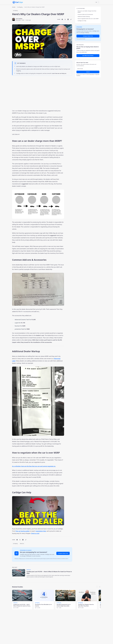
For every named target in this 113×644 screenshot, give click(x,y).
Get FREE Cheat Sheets (88, 56)
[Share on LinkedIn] (68, 19)
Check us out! (35, 533)
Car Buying (20, 7)
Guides (14, 7)
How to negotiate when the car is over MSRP (88, 19)
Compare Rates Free (63, 553)
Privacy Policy (92, 74)
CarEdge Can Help (82, 21)
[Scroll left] (97, 587)
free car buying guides (23, 531)
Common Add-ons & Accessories (85, 14)
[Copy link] (71, 19)
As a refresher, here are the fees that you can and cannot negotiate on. (34, 466)
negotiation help (41, 531)
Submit (88, 72)
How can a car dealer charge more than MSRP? (87, 12)
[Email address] (88, 69)
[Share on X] (65, 19)
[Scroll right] (100, 587)
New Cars (22, 544)
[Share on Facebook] (62, 19)
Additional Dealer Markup (84, 17)
